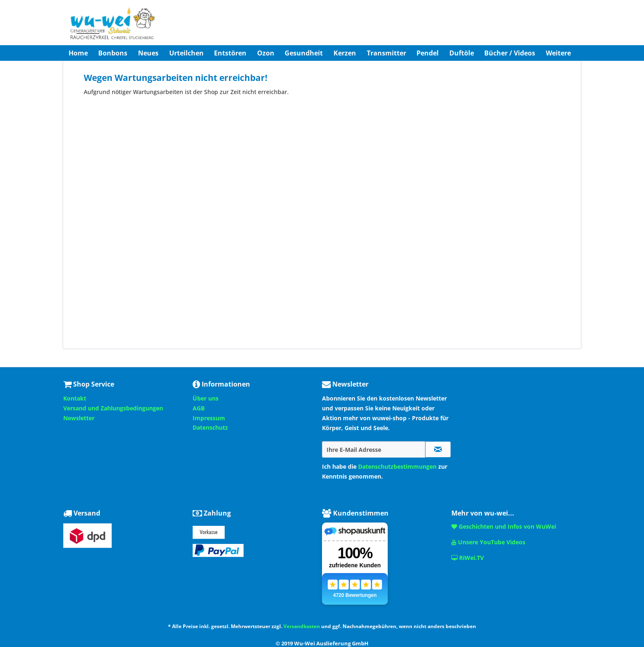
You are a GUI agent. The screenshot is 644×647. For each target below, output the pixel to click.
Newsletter (79, 418)
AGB (199, 408)
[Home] (78, 53)
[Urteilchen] (186, 53)
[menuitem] (78, 53)
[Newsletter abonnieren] (438, 449)
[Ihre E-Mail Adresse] (374, 449)
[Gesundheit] (304, 53)
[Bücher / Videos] (510, 53)
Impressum (209, 418)
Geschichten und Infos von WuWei (504, 526)
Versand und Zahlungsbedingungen (113, 408)
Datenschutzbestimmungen (397, 466)
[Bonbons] (113, 53)
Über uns (206, 398)
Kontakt (75, 398)
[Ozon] (266, 53)
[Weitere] (558, 53)
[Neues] (148, 53)
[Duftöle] (462, 53)
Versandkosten (302, 626)
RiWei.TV (468, 558)
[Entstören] (230, 53)
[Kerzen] (345, 53)
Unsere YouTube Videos (488, 542)
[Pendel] (428, 53)
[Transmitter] (386, 53)
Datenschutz (210, 427)
